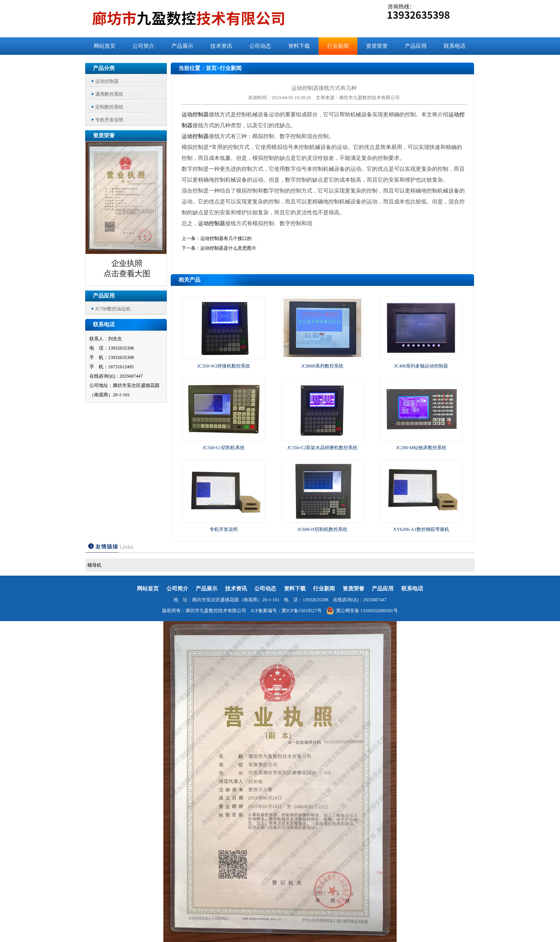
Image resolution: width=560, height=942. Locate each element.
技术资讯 (221, 46)
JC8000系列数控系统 (323, 366)
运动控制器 (107, 81)
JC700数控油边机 (113, 309)
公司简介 (143, 46)
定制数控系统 (109, 107)
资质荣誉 (377, 46)
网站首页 (105, 46)
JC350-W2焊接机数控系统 (224, 366)
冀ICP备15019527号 (302, 611)
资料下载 (299, 46)
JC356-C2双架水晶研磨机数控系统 (323, 448)
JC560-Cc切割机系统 (224, 448)
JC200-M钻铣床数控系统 (421, 448)
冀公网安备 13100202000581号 (362, 611)
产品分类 (104, 68)
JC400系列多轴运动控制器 (421, 366)
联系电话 (455, 46)
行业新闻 (338, 46)
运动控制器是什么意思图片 (228, 248)
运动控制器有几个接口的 (226, 238)
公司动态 (260, 46)
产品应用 (416, 46)
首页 (211, 68)
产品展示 (182, 46)
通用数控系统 (109, 94)
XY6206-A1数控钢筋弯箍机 (421, 529)
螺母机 (94, 565)
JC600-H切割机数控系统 (322, 529)
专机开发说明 (109, 120)
